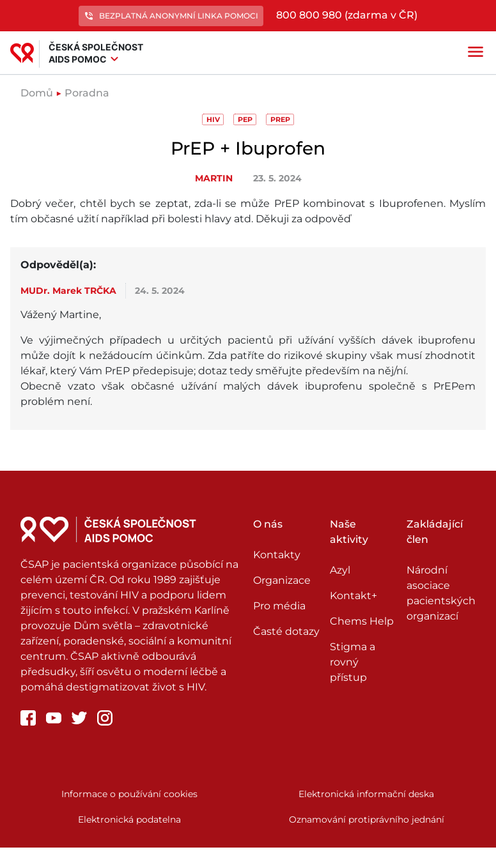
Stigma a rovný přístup (353, 662)
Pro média (279, 606)
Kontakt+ (353, 596)
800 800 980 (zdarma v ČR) (347, 15)
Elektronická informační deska (366, 794)
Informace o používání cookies (129, 794)
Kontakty (277, 555)
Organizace (282, 580)
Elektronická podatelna (129, 819)
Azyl (340, 570)
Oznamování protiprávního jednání (367, 819)
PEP (245, 119)
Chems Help (362, 621)
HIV (213, 119)
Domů (37, 93)
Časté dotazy (286, 631)
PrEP (280, 119)
